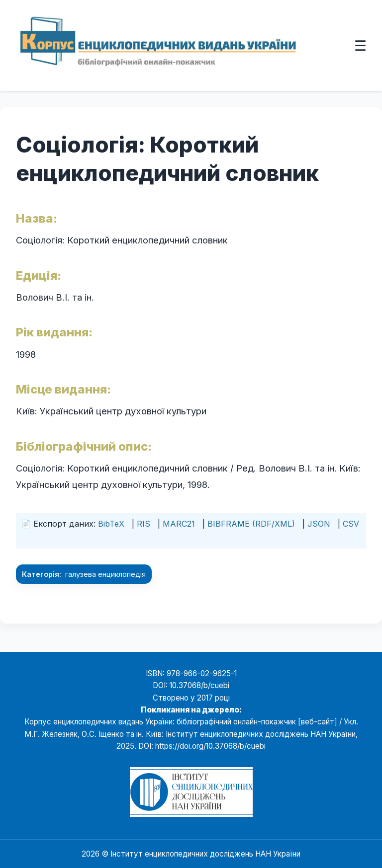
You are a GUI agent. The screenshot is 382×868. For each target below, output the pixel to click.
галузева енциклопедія (105, 574)
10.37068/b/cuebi (199, 685)
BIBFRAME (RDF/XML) (251, 524)
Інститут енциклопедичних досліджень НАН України (205, 854)
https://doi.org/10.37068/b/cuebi (210, 746)
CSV (351, 524)
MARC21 (179, 524)
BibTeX (111, 524)
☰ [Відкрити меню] (360, 45)
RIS (143, 524)
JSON (319, 524)
